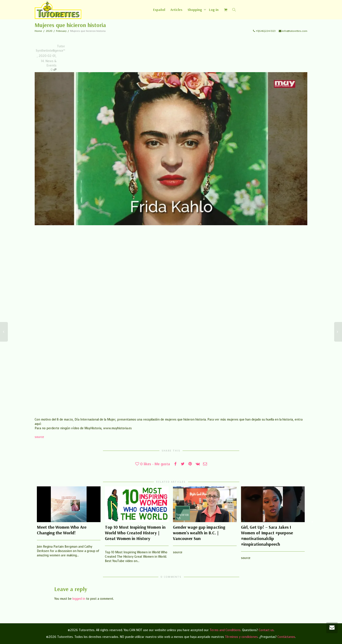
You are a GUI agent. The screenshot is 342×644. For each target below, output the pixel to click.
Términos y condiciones (241, 637)
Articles (176, 10)
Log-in (214, 10)
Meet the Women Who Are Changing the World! (62, 530)
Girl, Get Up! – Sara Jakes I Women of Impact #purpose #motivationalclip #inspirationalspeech (267, 536)
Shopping (195, 10)
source (39, 437)
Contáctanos (286, 637)
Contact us (266, 630)
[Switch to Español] (159, 10)
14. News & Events (49, 63)
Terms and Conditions (225, 630)
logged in (79, 599)
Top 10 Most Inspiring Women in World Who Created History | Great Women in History (135, 533)
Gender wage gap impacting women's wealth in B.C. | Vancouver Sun (199, 533)
